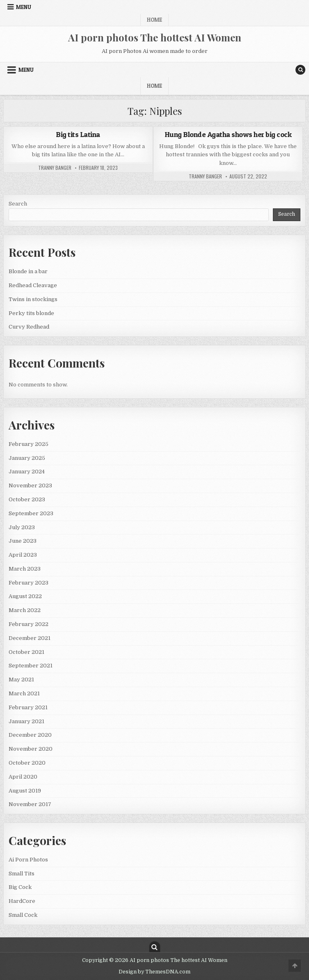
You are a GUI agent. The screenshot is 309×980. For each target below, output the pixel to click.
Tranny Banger (55, 168)
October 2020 (27, 763)
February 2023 (29, 583)
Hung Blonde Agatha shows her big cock (228, 134)
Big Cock (20, 887)
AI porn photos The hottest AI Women (155, 37)
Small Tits (22, 874)
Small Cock (23, 915)
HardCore (22, 901)
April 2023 (23, 555)
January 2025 (27, 458)
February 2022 (29, 624)
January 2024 (27, 472)
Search (18, 204)
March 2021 (24, 693)
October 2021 (26, 652)
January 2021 (26, 721)
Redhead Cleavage (33, 285)
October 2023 (27, 499)
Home (154, 20)
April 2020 (23, 777)
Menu (24, 7)
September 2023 (31, 513)
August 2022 (25, 596)
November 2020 (31, 749)
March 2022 (25, 610)
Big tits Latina (78, 134)
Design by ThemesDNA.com (154, 972)
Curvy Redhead (29, 327)
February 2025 (29, 444)
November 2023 (30, 485)
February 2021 (28, 707)
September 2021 (31, 666)
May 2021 (21, 680)
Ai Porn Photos (28, 860)
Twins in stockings (33, 299)
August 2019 (25, 791)
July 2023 (22, 527)
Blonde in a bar (28, 271)
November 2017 (30, 804)
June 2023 (23, 541)
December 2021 (30, 638)
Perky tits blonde (31, 313)
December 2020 (30, 735)
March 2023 (25, 569)
